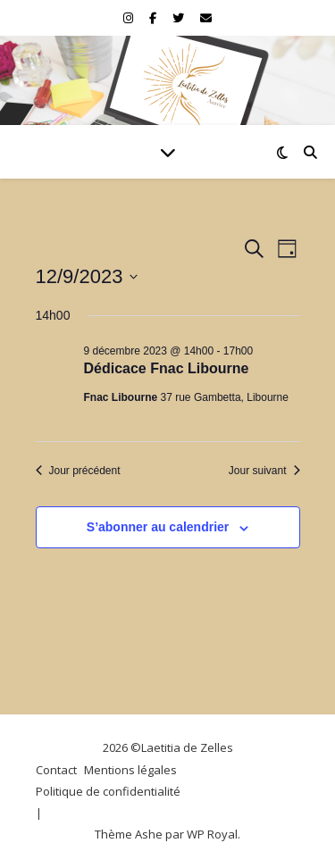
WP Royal (212, 834)
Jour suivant (264, 471)
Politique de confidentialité (108, 791)
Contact (56, 770)
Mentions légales (130, 770)
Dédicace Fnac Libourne (167, 368)
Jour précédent (78, 471)
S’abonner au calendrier (158, 527)
